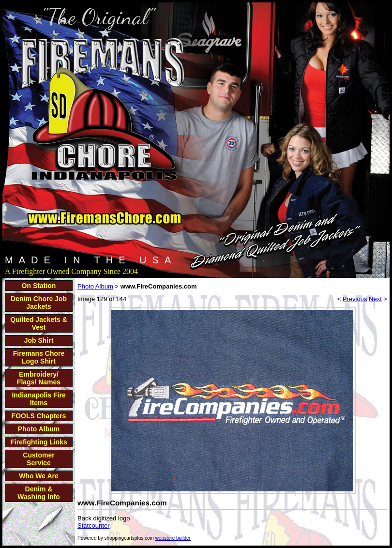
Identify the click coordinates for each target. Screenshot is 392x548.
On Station (39, 286)
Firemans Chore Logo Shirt (39, 357)
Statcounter (94, 525)
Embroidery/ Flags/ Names (39, 378)
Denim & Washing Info (38, 493)
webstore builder (173, 538)
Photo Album (39, 429)
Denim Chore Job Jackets (39, 303)
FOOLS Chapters (39, 416)
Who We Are (39, 476)
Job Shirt (39, 340)
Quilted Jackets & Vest (39, 323)
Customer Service (38, 459)
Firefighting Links (38, 442)
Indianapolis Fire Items (38, 399)
